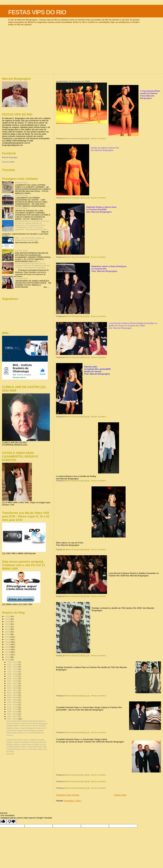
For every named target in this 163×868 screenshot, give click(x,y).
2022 (7, 627)
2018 (7, 637)
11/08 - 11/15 (12, 674)
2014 (7, 647)
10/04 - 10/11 (12, 683)
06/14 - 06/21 (12, 716)
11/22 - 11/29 (12, 669)
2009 (7, 660)
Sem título (10, 751)
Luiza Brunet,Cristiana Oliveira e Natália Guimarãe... (26, 740)
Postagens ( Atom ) (73, 801)
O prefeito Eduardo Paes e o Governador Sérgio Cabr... (27, 749)
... (7, 737)
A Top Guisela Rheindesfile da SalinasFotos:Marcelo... (27, 721)
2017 (7, 639)
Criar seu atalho (8, 162)
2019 (7, 634)
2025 (7, 619)
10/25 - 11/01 (12, 679)
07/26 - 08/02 (12, 702)
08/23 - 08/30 (12, 693)
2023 (7, 624)
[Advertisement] (81, 50)
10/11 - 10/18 (12, 681)
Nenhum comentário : (99, 139)
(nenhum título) (21, 182)
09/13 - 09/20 (12, 688)
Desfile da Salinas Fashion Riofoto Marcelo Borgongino (27, 723)
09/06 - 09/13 (12, 690)
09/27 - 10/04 (12, 686)
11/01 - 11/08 (12, 676)
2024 (7, 621)
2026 (7, 616)
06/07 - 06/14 (12, 719)
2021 (7, 629)
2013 (7, 649)
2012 (7, 652)
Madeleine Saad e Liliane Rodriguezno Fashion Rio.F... (27, 728)
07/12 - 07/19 (12, 707)
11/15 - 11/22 (12, 672)
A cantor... (10, 735)
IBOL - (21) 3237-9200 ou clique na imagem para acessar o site (30, 239)
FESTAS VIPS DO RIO (37, 12)
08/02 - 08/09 (12, 700)
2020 (7, 632)
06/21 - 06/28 (12, 714)
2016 (7, 642)
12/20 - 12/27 (12, 662)
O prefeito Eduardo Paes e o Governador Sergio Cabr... (27, 747)
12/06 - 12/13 (12, 667)
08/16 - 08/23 (12, 695)
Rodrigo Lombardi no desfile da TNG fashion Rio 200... (27, 742)
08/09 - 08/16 (12, 697)
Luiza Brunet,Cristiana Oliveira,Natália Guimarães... (26, 730)
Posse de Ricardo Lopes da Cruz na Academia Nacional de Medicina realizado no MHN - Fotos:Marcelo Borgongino (32, 265)
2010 (7, 657)
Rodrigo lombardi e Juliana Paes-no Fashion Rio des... (27, 745)
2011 (7, 655)
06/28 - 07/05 (12, 712)
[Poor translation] (12, 822)
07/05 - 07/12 (12, 709)
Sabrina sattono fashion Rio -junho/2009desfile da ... (26, 733)
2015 (7, 644)
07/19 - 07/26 (12, 705)
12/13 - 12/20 (12, 664)
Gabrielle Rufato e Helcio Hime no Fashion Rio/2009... (27, 726)
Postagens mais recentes (68, 795)
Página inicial (120, 795)
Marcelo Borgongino (10, 157)
